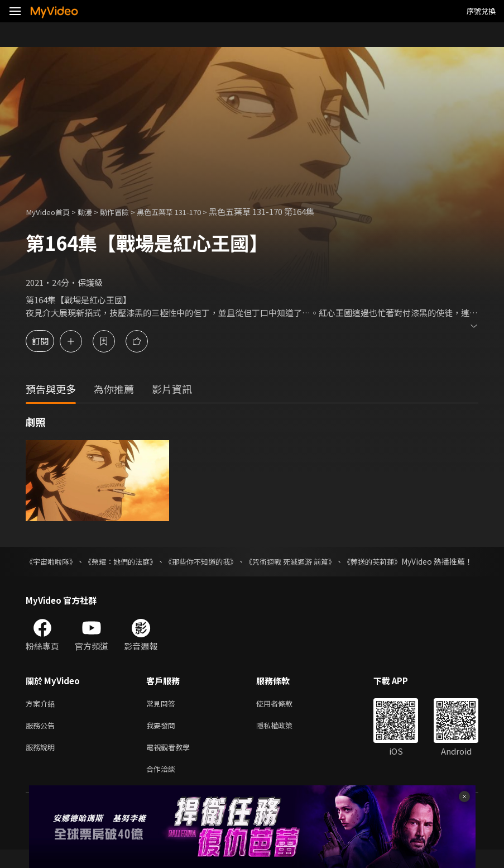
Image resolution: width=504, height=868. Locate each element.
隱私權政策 (284, 739)
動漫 (93, 211)
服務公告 (42, 739)
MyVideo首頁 (51, 211)
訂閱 (48, 341)
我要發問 (163, 739)
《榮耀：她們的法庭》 (128, 561)
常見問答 (163, 716)
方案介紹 (42, 716)
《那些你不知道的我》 (214, 561)
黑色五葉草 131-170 (187, 211)
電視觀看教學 (171, 763)
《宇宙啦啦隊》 (53, 561)
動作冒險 (126, 211)
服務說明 (42, 763)
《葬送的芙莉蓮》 (399, 561)
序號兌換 (481, 11)
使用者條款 (284, 716)
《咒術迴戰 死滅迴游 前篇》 (310, 561)
